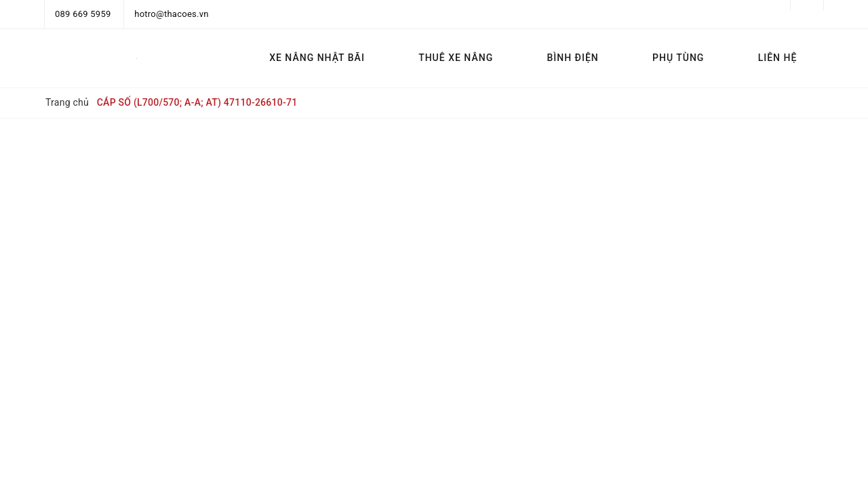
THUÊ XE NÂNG (456, 58)
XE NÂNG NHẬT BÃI (317, 58)
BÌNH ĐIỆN (572, 58)
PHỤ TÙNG (678, 58)
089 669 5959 (83, 14)
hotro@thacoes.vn (171, 14)
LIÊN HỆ (778, 58)
